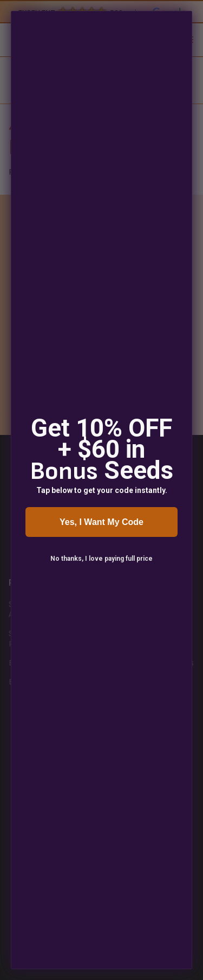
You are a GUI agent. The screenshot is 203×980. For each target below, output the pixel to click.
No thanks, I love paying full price (101, 559)
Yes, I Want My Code (101, 522)
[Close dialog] (182, 21)
